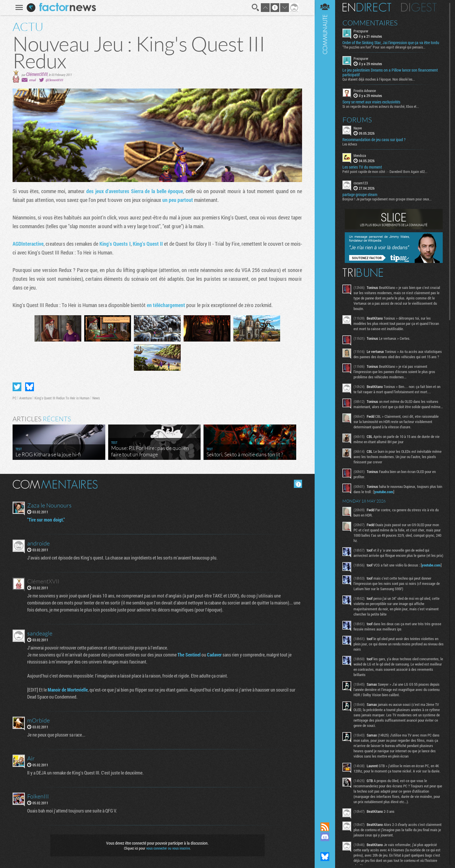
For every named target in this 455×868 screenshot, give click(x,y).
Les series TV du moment (362, 167)
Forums (357, 120)
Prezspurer (361, 31)
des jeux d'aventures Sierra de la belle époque (135, 191)
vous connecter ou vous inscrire (168, 848)
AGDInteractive (28, 244)
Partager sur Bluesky (30, 387)
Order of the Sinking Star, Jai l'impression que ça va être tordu (391, 43)
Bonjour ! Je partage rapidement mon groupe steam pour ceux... (387, 199)
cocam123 (361, 183)
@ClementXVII (54, 80)
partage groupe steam (360, 195)
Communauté (325, 406)
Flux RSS (325, 827)
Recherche (256, 8)
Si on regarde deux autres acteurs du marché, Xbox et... (381, 106)
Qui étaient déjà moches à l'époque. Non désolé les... (379, 79)
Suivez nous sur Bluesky (325, 857)
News (96, 398)
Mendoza (360, 155)
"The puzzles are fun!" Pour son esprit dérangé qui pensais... (384, 47)
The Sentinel (189, 655)
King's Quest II (148, 244)
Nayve (358, 128)
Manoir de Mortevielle (68, 690)
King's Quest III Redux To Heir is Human (62, 398)
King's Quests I (115, 244)
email (32, 80)
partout (185, 200)
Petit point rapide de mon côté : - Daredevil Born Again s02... (385, 171)
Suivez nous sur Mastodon (325, 847)
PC (14, 398)
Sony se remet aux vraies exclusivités (371, 102)
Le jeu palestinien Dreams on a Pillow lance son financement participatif (390, 72)
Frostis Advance (365, 91)
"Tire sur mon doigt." (46, 520)
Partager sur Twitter (17, 387)
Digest (419, 7)
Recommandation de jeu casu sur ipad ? (374, 140)
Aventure (25, 398)
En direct (367, 7)
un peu (169, 200)
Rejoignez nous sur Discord (325, 837)
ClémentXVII (37, 74)
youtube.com (384, 492)
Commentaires (370, 23)
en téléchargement (166, 305)
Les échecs (350, 144)
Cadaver (214, 655)
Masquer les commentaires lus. (298, 484)
